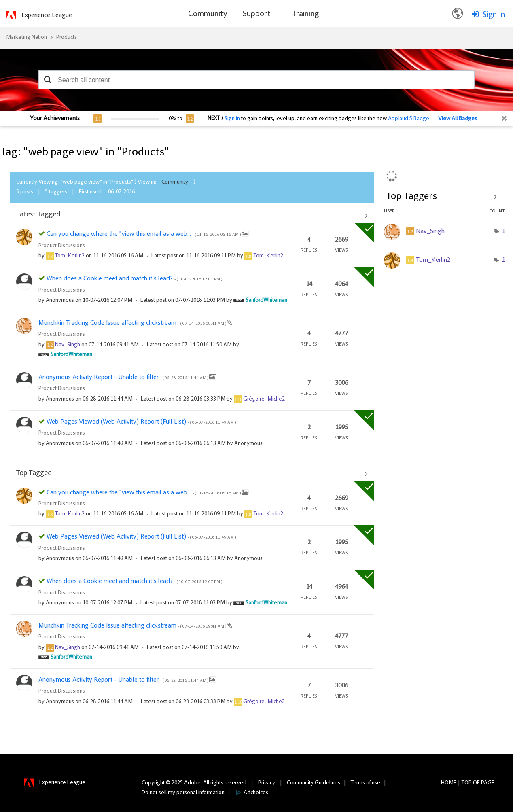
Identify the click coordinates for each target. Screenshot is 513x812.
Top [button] (467, 783)
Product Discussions (62, 246)
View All (192, 216)
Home (449, 783)
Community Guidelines (314, 783)
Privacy (267, 783)
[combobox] (256, 80)
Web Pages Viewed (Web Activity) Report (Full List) (141, 422)
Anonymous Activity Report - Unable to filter (124, 377)
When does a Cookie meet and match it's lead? (134, 279)
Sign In (494, 15)
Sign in (232, 119)
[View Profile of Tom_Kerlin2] (70, 256)
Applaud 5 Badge (409, 119)
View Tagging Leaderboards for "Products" (445, 197)
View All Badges (458, 119)
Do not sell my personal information (183, 793)
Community (175, 182)
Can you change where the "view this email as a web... (144, 234)
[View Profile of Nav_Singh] (68, 345)
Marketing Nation (26, 38)
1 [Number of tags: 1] (503, 231)
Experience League (47, 15)
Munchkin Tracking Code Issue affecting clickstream (133, 323)
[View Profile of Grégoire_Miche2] (264, 399)
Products (67, 38)
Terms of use (366, 783)
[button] (48, 80)
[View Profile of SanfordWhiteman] (266, 301)
